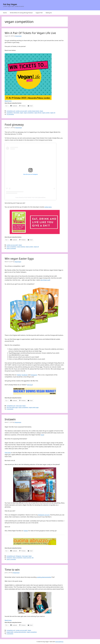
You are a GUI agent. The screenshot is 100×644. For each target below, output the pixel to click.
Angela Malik (10, 632)
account (44, 515)
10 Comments (10, 114)
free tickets (16, 113)
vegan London (46, 113)
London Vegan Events (33, 111)
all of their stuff (45, 280)
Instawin (10, 419)
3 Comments (10, 634)
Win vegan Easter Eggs (19, 259)
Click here (8, 453)
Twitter (19, 375)
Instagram (34, 375)
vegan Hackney (21, 247)
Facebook (25, 375)
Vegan (41, 111)
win (33, 558)
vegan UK (53, 113)
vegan (22, 113)
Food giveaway (14, 125)
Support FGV (39, 13)
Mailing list (49, 13)
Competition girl (11, 111)
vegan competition (29, 113)
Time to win (12, 570)
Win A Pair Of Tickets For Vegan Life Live (30, 33)
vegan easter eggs (34, 407)
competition (10, 113)
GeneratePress (59, 642)
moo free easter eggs (12, 407)
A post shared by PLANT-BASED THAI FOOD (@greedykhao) (30, 197)
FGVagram (18, 556)
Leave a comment (11, 248)
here (42, 435)
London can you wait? (21, 111)
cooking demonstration (44, 577)
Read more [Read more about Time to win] (8, 620)
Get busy (30, 385)
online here (48, 207)
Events (5, 13)
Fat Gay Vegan (10, 4)
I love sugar (19, 406)
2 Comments (10, 409)
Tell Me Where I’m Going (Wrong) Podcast (21, 13)
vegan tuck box (27, 558)
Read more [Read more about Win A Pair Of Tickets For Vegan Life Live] (8, 101)
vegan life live (38, 113)
